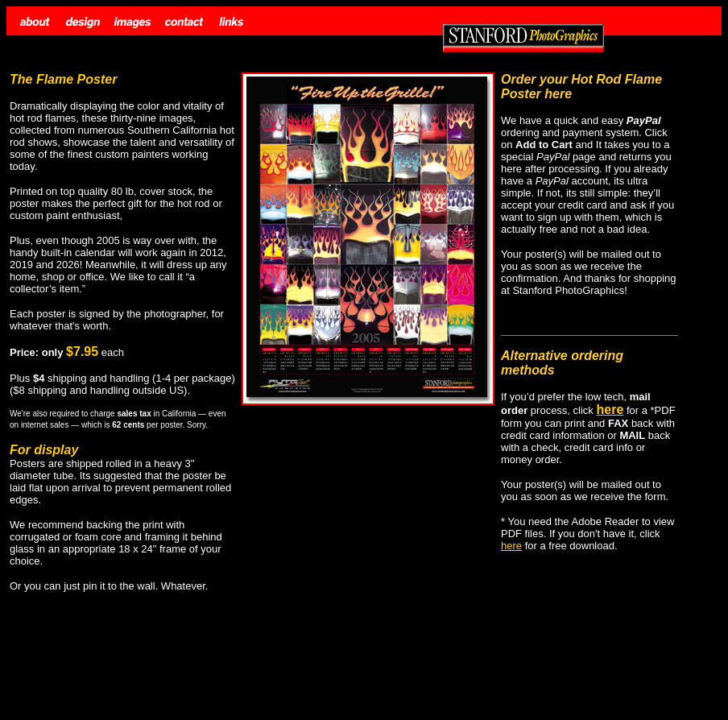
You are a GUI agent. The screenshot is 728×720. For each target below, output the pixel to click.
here (511, 546)
